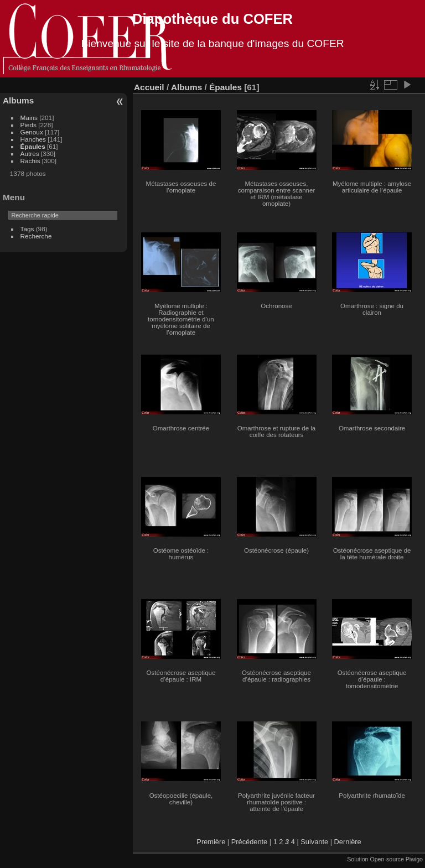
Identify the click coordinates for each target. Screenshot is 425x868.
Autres (30, 154)
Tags (27, 229)
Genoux (32, 132)
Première (211, 842)
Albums (18, 100)
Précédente (249, 842)
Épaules (33, 146)
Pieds (28, 125)
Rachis (30, 161)
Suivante (314, 842)
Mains (29, 118)
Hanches (33, 139)
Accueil (149, 87)
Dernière (348, 842)
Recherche (36, 236)
